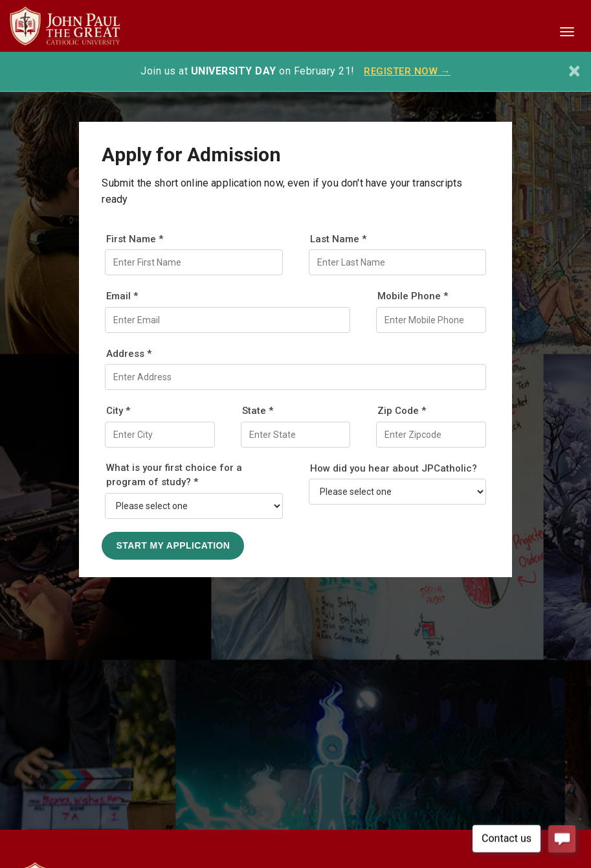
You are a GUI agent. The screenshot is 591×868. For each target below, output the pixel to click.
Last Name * (338, 239)
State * (258, 411)
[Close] (574, 71)
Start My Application (173, 545)
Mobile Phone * (413, 296)
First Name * (135, 239)
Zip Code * (402, 411)
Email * (122, 296)
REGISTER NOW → (407, 71)
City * (118, 411)
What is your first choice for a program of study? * (174, 475)
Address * (129, 354)
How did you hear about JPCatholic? (394, 468)
